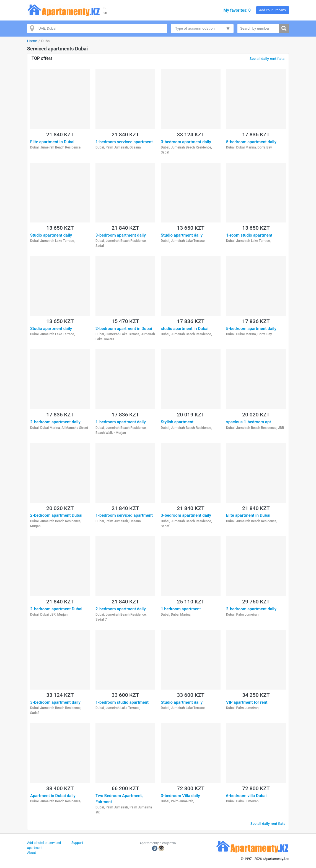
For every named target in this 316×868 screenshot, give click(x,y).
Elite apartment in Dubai (52, 142)
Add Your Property (272, 10)
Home (32, 41)
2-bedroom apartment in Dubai (124, 329)
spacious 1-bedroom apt (248, 422)
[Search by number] (258, 29)
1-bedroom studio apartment (122, 702)
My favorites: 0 (237, 10)
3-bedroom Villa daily (180, 796)
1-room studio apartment (249, 235)
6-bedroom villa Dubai (246, 796)
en (105, 13)
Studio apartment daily (51, 235)
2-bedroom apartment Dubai (56, 515)
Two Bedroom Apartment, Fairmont (119, 799)
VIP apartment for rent (247, 702)
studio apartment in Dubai (185, 329)
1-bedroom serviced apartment (124, 142)
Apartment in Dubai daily (53, 796)
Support (77, 843)
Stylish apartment (177, 422)
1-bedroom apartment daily (121, 422)
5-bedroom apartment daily (251, 142)
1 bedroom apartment (181, 609)
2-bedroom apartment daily (55, 422)
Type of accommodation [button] (195, 28)
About (32, 853)
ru (105, 8)
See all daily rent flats (267, 59)
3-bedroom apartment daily (186, 142)
